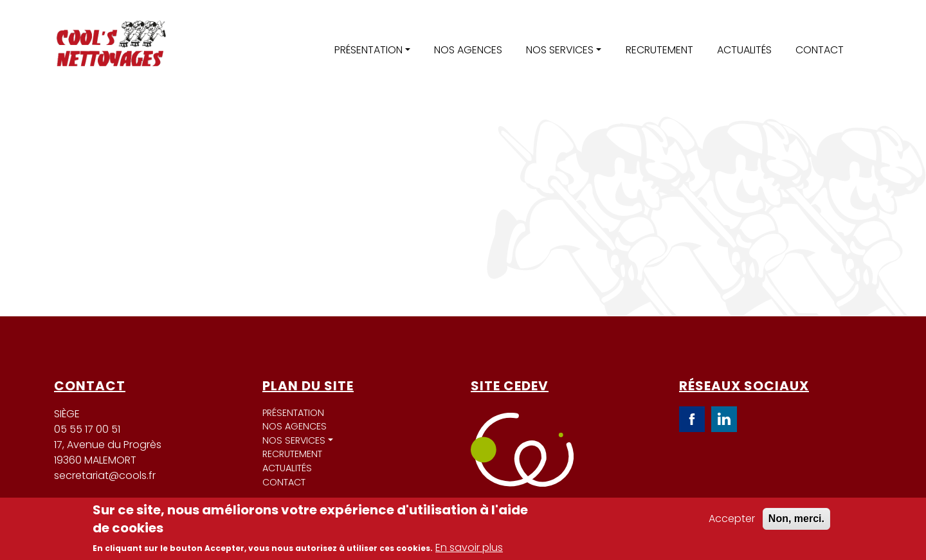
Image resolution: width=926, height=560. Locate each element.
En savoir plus (469, 547)
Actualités (744, 50)
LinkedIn (724, 419)
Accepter (732, 519)
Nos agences (468, 50)
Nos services (560, 50)
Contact (820, 50)
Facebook (692, 419)
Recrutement (659, 50)
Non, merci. (796, 519)
